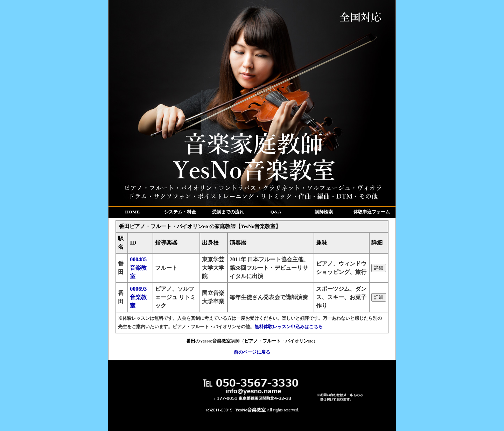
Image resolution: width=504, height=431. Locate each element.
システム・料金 (180, 212)
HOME (132, 212)
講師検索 (324, 212)
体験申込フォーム (372, 212)
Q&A (276, 212)
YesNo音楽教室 (251, 410)
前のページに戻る (252, 352)
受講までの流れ (228, 212)
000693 (138, 297)
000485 (138, 268)
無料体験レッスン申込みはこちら (289, 327)
